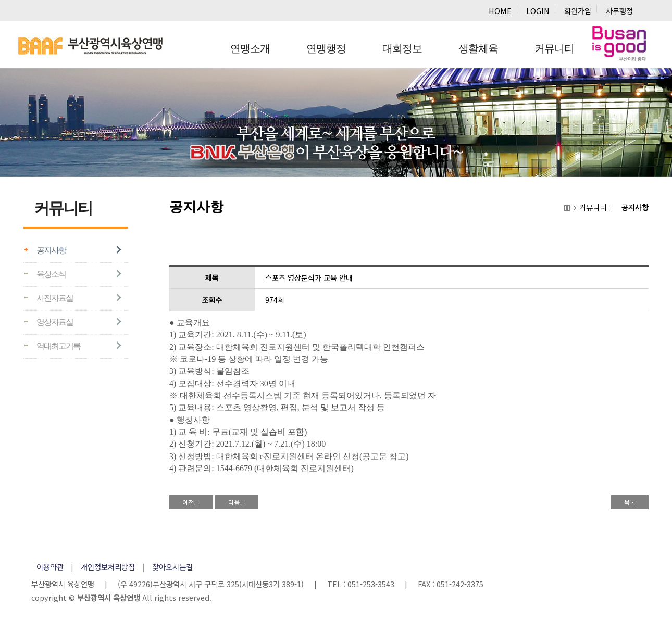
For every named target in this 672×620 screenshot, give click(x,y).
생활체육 (478, 48)
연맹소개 (250, 48)
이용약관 (50, 567)
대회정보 (402, 48)
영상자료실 (55, 322)
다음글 (237, 502)
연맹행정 (326, 48)
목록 (630, 502)
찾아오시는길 (172, 567)
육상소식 (51, 274)
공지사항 (51, 250)
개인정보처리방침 (108, 567)
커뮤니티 (554, 48)
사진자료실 (55, 298)
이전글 (191, 502)
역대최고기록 (58, 346)
